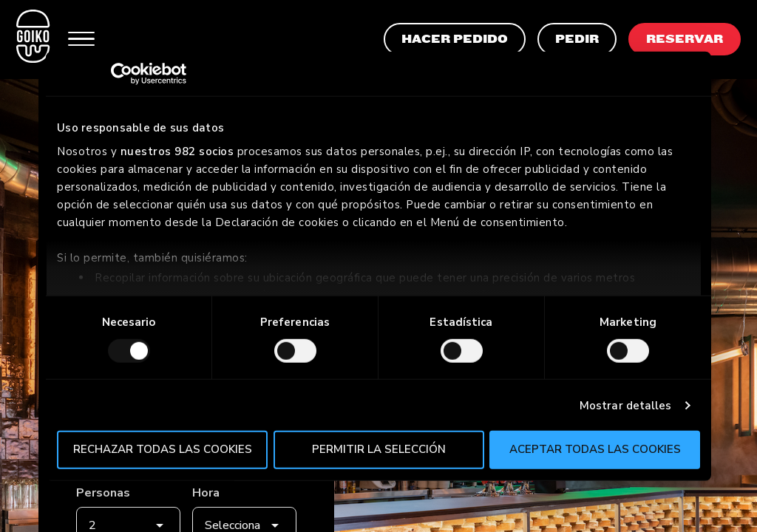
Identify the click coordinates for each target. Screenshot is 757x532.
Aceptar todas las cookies (595, 449)
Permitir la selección (379, 449)
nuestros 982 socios (177, 151)
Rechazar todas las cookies (163, 449)
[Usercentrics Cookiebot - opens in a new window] (122, 74)
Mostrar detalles (626, 406)
